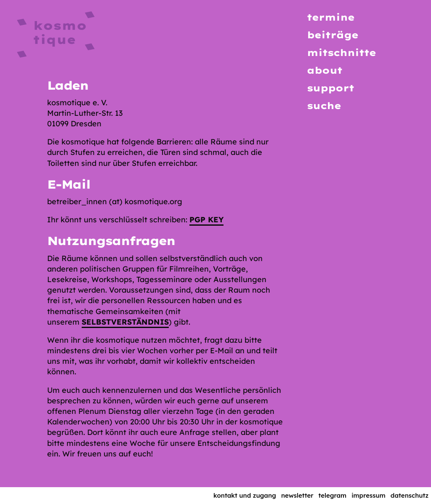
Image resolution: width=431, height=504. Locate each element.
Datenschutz (410, 495)
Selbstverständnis (125, 322)
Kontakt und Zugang (245, 495)
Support (330, 88)
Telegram (333, 495)
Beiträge (333, 35)
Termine (331, 17)
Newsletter (297, 495)
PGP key (206, 220)
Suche (324, 106)
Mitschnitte (341, 53)
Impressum (368, 495)
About (325, 70)
